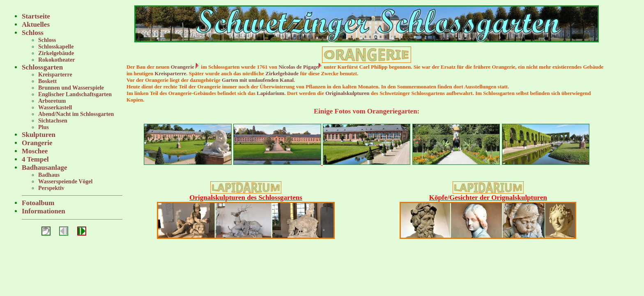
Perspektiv (51, 188)
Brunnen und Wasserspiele (71, 88)
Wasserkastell (55, 108)
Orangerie (37, 143)
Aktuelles (36, 24)
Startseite (36, 16)
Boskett (47, 81)
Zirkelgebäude (56, 53)
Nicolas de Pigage (298, 67)
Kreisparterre (55, 75)
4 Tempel (35, 159)
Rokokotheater (56, 60)
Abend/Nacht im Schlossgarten (76, 114)
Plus (44, 127)
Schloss (33, 33)
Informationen (44, 211)
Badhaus (49, 175)
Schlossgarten (42, 67)
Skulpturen (39, 135)
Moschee (35, 151)
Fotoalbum (38, 203)
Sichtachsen (53, 121)
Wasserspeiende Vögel (65, 182)
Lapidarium (270, 93)
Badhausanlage (45, 168)
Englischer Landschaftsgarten (75, 94)
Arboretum (52, 101)
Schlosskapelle (56, 47)
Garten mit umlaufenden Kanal (258, 80)
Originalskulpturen (347, 93)
